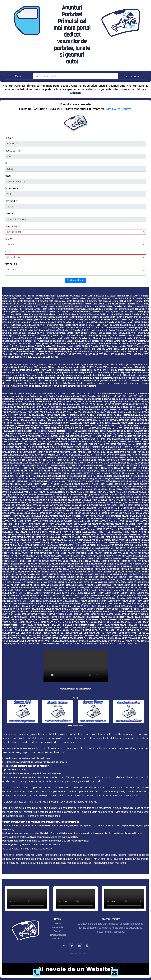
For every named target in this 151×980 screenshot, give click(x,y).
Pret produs (11, 201)
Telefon (9, 239)
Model (8, 176)
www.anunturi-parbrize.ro (14, 296)
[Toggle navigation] (19, 76)
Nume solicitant (13, 226)
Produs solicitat (13, 151)
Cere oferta (58, 927)
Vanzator (10, 214)
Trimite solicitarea (76, 280)
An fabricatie (12, 188)
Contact (58, 931)
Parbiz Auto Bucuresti (119, 109)
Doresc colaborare (58, 935)
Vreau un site (58, 939)
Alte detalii (11, 264)
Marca (8, 163)
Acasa (58, 924)
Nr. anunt (10, 138)
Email (8, 251)
